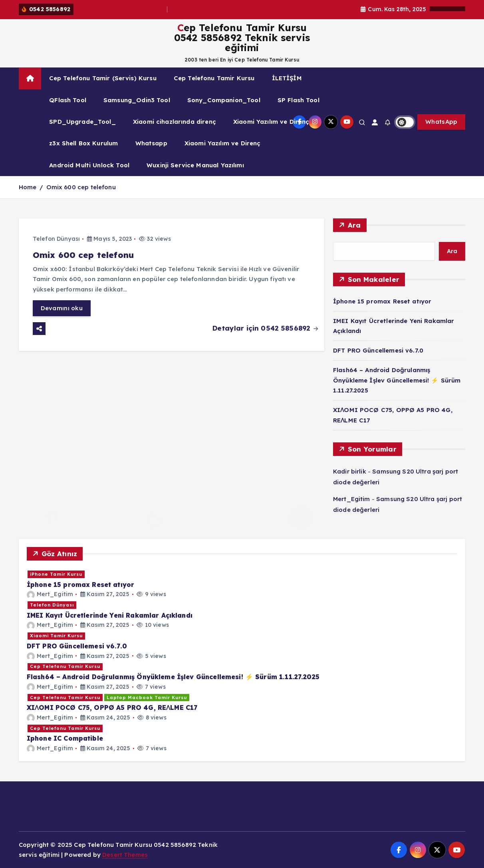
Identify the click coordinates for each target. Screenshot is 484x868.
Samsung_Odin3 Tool (137, 100)
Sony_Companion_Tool (224, 100)
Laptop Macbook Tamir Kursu (147, 698)
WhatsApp (441, 122)
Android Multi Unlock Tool (89, 165)
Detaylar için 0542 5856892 (265, 328)
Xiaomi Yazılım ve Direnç (271, 122)
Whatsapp (151, 143)
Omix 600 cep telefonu (81, 187)
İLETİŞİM (287, 78)
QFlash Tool (68, 100)
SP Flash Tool (299, 100)
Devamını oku (62, 308)
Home (28, 187)
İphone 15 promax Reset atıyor (122, 10)
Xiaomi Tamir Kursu (56, 636)
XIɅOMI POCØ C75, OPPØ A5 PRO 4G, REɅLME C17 (112, 707)
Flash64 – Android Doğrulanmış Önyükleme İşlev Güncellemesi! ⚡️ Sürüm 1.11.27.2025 (397, 380)
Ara (354, 225)
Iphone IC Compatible (65, 738)
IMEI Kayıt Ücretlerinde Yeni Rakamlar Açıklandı (110, 615)
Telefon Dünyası (56, 239)
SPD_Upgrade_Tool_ (82, 122)
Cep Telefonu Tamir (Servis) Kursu (103, 78)
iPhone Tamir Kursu (56, 574)
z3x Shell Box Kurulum (83, 143)
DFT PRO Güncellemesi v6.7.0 (378, 350)
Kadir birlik (350, 471)
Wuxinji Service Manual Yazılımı (195, 165)
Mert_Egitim (352, 499)
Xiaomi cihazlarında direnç (175, 122)
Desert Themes (125, 855)
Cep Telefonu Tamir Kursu (214, 78)
